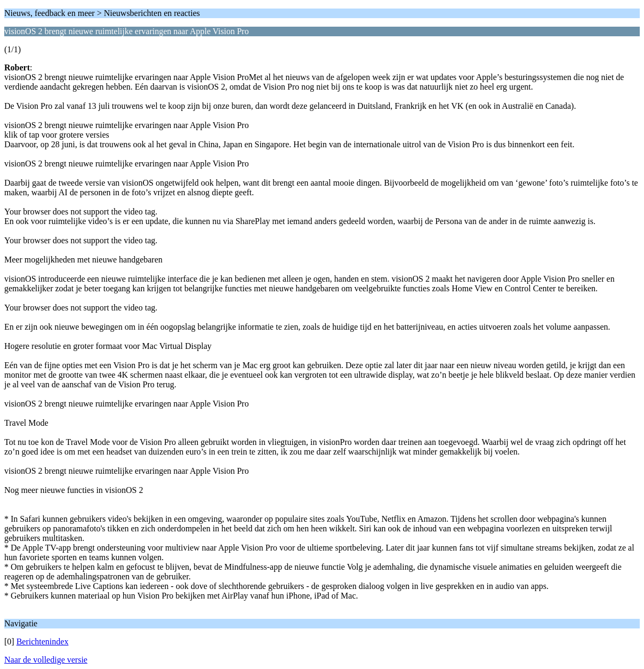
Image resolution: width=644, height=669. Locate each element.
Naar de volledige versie (46, 660)
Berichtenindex (43, 642)
